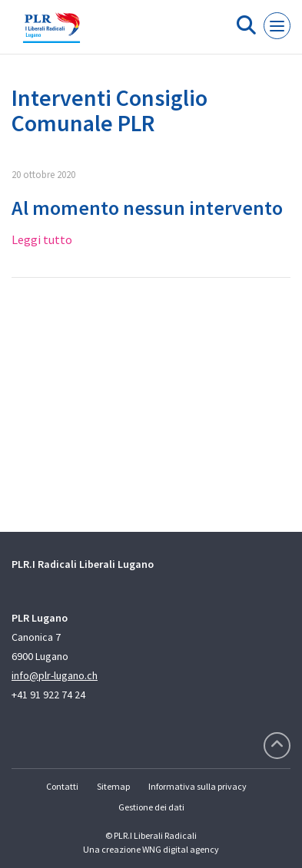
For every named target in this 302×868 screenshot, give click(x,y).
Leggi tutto (42, 239)
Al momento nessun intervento (147, 208)
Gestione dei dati (151, 807)
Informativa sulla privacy (197, 786)
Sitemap (113, 786)
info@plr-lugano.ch (55, 675)
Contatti (62, 786)
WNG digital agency (181, 849)
